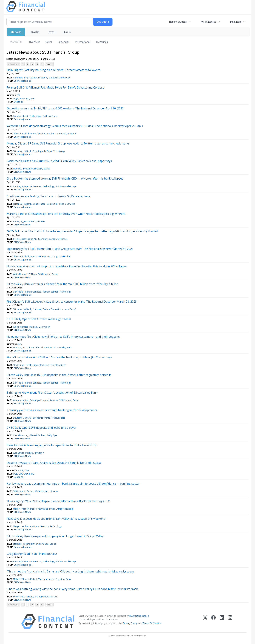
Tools (67, 32)
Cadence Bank (50, 116)
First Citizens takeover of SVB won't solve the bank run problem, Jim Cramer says (59, 357)
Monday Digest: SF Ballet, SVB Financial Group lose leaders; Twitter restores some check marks (68, 143)
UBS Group (24, 474)
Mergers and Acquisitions (26, 526)
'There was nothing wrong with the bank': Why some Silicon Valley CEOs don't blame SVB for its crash (72, 589)
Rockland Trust (21, 116)
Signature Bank (28, 221)
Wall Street (18, 453)
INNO (19, 344)
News (49, 42)
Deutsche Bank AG (22, 418)
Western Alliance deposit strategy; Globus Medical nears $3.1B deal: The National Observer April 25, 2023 (75, 126)
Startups (17, 347)
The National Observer (25, 134)
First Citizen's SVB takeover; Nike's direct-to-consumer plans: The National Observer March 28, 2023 (72, 302)
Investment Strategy (56, 365)
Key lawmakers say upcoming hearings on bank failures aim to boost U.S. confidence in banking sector (73, 484)
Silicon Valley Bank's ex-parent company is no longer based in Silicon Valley (55, 536)
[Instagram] (230, 622)
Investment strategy (32, 169)
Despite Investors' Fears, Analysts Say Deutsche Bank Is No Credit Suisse (54, 463)
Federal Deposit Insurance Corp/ (59, 309)
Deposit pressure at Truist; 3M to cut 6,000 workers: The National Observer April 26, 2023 (65, 108)
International (83, 42)
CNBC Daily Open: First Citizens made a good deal (39, 319)
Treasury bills (58, 418)
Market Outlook (38, 435)
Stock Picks (19, 365)
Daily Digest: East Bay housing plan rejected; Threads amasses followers (53, 70)
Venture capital (50, 292)
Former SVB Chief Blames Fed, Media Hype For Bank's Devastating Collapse (56, 87)
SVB (18, 95)
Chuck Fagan (39, 204)
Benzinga (25, 99)
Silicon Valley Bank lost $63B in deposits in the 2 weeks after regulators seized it (59, 375)
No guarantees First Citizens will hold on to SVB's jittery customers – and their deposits (63, 337)
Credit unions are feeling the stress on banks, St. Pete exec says (48, 196)
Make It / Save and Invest (42, 509)
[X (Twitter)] (205, 622)
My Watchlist (208, 22)
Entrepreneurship (65, 509)
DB (22, 471)
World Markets (20, 327)
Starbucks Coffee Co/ (59, 78)
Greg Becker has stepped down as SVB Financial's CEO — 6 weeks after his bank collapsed (65, 178)
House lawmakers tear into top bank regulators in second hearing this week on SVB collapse (67, 266)
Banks (47, 169)
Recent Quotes (178, 22)
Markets (16, 32)
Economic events (42, 418)
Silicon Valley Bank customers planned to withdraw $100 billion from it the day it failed (62, 284)
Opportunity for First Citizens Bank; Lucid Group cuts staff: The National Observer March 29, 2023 (70, 249)
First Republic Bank (42, 151)
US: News (32, 274)
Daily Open (44, 327)
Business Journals (23, 81)
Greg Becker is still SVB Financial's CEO (32, 554)
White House (19, 274)
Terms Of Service (152, 623)
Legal (16, 99)
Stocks (35, 32)
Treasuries (102, 42)
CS (18, 471)
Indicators (236, 22)
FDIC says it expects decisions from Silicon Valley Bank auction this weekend (56, 519)
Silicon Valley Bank (22, 151)
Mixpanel (43, 78)
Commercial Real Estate (25, 78)
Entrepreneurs (42, 597)
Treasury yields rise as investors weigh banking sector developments (52, 410)
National (72, 134)
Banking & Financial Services (27, 186)
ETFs (51, 32)
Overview (34, 42)
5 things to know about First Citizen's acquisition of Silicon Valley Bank (52, 393)
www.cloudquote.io (139, 616)
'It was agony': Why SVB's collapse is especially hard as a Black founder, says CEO (58, 501)
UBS (27, 471)
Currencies (64, 42)
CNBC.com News (22, 172)
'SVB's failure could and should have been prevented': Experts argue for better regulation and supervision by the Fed (82, 231)
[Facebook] (213, 622)
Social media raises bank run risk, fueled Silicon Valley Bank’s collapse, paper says (59, 161)
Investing (39, 453)
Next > (49, 64)
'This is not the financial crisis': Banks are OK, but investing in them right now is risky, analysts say (70, 571)
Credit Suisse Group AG (25, 239)
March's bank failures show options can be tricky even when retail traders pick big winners (66, 214)
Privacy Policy (130, 623)
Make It (54, 597)
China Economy (21, 435)
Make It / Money (21, 509)
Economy (43, 239)
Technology (35, 116)
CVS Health (64, 256)
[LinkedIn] (222, 622)
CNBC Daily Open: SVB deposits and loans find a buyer (42, 428)
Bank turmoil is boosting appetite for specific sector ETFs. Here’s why (52, 445)
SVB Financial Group (66, 186)
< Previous (13, 64)
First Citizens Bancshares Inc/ (52, 134)
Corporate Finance (58, 239)
